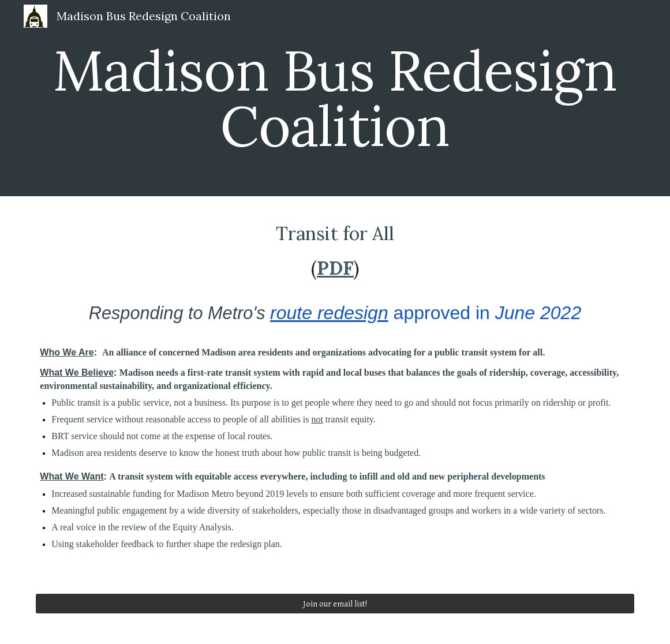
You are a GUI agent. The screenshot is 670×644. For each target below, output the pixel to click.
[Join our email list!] (335, 604)
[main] (335, 98)
